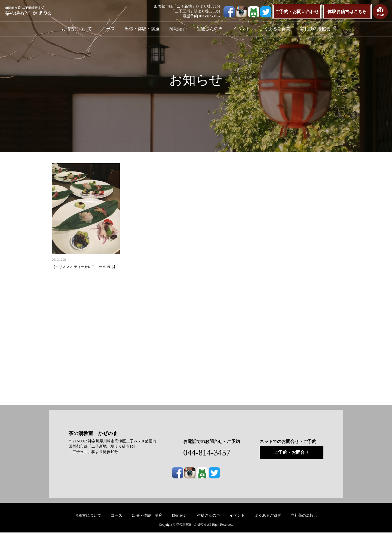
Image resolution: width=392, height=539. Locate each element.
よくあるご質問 (275, 29)
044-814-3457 (209, 459)
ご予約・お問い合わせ (297, 12)
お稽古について (77, 29)
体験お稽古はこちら (347, 12)
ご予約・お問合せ (292, 459)
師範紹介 (178, 29)
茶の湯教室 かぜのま (96, 440)
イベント (241, 29)
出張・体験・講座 (142, 29)
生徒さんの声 (210, 29)
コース (108, 29)
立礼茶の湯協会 (315, 29)
